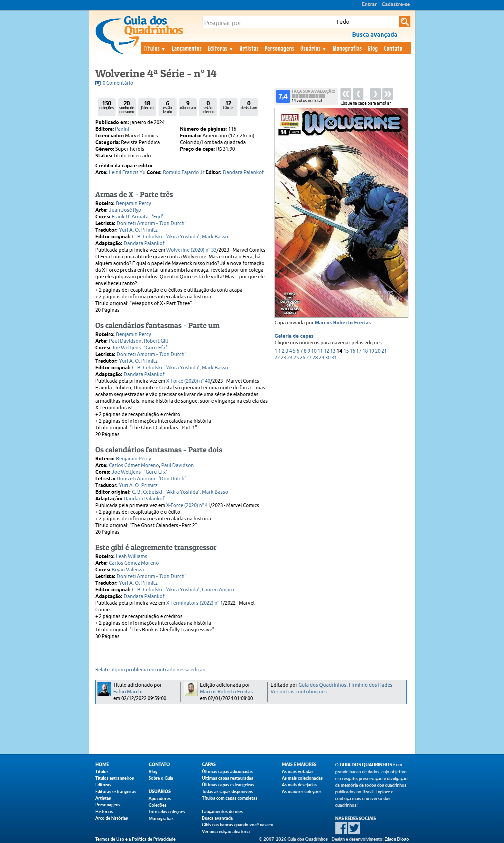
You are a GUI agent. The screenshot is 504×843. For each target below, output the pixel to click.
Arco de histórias (112, 818)
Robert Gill (156, 341)
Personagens (280, 48)
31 (334, 358)
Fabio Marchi (128, 692)
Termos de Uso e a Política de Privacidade (135, 839)
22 (277, 358)
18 (365, 351)
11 (320, 351)
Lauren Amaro (218, 590)
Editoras (221, 48)
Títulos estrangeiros (115, 778)
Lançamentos (187, 48)
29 (321, 358)
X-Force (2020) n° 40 (188, 381)
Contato (393, 48)
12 (326, 351)
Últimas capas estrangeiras (228, 785)
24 (290, 358)
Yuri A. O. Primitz (138, 230)
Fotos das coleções (167, 812)
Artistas (249, 48)
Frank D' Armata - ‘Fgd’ (137, 217)
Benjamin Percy (133, 203)
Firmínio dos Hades (371, 685)
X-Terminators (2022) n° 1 (195, 603)
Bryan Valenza (128, 570)
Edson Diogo (397, 839)
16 (352, 351)
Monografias (347, 48)
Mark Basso (215, 237)
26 (302, 358)
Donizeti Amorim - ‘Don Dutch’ (151, 223)
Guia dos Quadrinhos (322, 685)
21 (384, 351)
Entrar (369, 5)
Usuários (314, 48)
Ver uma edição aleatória (226, 831)
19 (371, 351)
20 (378, 351)
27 (309, 358)
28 (315, 358)
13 (333, 351)
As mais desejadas (299, 785)
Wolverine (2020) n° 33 (191, 250)
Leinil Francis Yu (127, 172)
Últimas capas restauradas (228, 778)
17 (359, 351)
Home (102, 764)
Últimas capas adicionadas (227, 771)
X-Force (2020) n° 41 (188, 505)
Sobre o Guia (161, 778)
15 (346, 351)
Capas (209, 764)
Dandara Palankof (243, 172)
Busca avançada (217, 818)
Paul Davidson (125, 341)
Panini (122, 129)
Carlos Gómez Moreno (134, 465)
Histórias (104, 811)
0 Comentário (118, 83)
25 (296, 358)
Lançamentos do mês (222, 811)
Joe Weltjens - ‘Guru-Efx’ (139, 348)
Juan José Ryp (125, 210)
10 (314, 351)
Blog (373, 48)
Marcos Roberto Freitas (343, 323)
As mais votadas (298, 771)
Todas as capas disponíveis (227, 791)
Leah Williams (132, 556)
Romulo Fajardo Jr (184, 172)
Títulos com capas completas (230, 798)
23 (283, 358)
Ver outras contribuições (299, 692)
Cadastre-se (396, 5)
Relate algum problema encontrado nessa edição (150, 670)
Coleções (158, 805)
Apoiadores (160, 798)
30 (328, 358)
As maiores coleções (302, 791)
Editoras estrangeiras (116, 791)
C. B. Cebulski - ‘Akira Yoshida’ (166, 237)
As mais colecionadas (302, 778)
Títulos (155, 48)
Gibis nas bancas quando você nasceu (238, 825)
